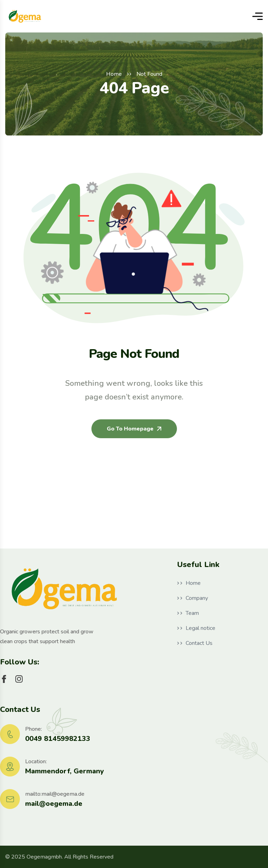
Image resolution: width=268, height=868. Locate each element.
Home (114, 74)
